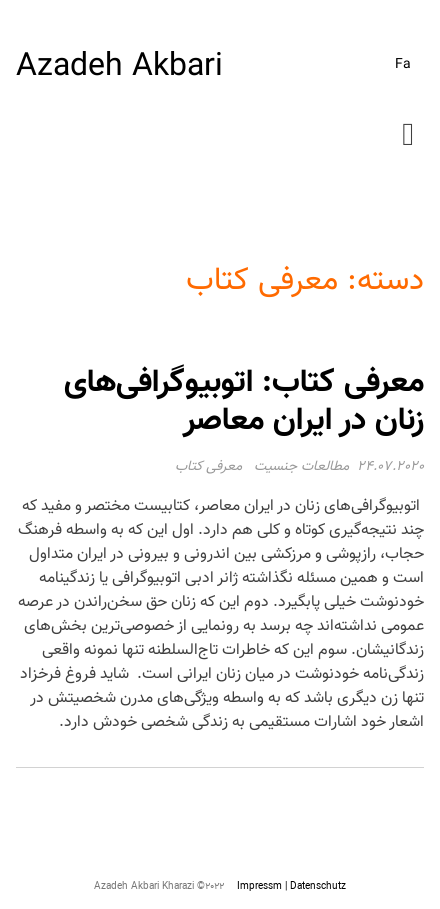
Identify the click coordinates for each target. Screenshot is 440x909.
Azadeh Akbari (119, 67)
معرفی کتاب (208, 467)
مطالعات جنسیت (301, 467)
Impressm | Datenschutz (291, 886)
